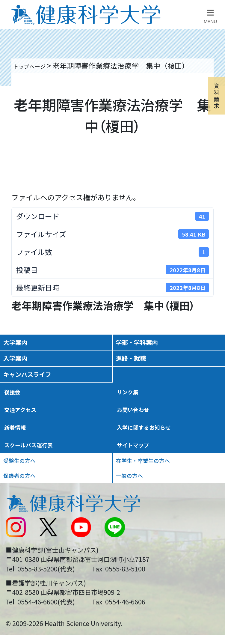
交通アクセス (26, 429)
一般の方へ (135, 508)
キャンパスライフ (37, 388)
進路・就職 (137, 367)
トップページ (35, 66)
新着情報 (19, 448)
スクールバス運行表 (37, 468)
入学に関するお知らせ (153, 448)
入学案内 (21, 367)
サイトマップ (139, 468)
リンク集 (132, 409)
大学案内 (21, 345)
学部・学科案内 (145, 345)
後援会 (15, 409)
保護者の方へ (26, 508)
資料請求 (214, 118)
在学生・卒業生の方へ (153, 488)
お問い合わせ (139, 429)
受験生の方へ (26, 488)
